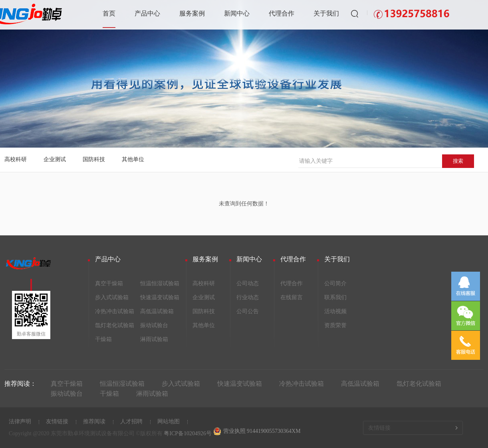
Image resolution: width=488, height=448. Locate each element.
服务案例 (192, 13)
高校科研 (16, 159)
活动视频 (335, 311)
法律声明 (20, 421)
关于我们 (326, 13)
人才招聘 (131, 421)
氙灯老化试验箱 (115, 325)
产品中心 (147, 13)
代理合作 (282, 13)
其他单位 (133, 159)
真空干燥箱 (109, 283)
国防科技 (94, 159)
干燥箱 (103, 339)
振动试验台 (154, 325)
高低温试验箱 (157, 311)
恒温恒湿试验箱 (160, 283)
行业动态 (248, 297)
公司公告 (248, 311)
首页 (109, 13)
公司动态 (248, 283)
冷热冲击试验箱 (115, 311)
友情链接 (57, 421)
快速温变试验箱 (160, 297)
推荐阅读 (94, 421)
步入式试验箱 (112, 297)
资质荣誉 (335, 325)
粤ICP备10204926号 (188, 433)
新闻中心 (237, 13)
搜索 (458, 161)
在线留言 (292, 297)
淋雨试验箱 (154, 339)
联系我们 (335, 297)
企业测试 (55, 159)
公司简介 (335, 283)
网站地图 (169, 421)
